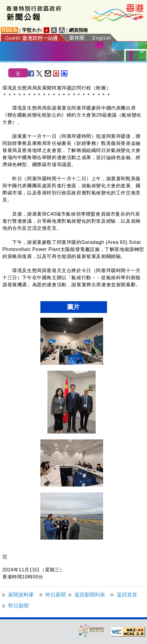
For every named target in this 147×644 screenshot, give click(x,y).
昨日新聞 (56, 595)
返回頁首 (127, 595)
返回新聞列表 (90, 595)
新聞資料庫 (21, 595)
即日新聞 (18, 606)
